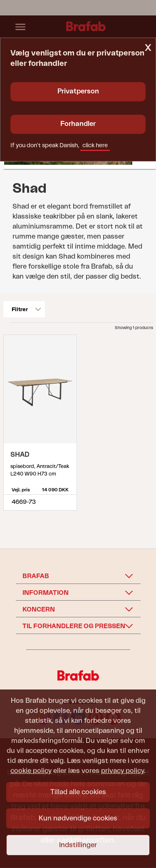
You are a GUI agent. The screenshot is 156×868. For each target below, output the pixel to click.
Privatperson (78, 91)
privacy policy (123, 771)
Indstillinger (78, 845)
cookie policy (31, 771)
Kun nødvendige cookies (78, 818)
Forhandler (78, 124)
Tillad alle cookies (78, 792)
